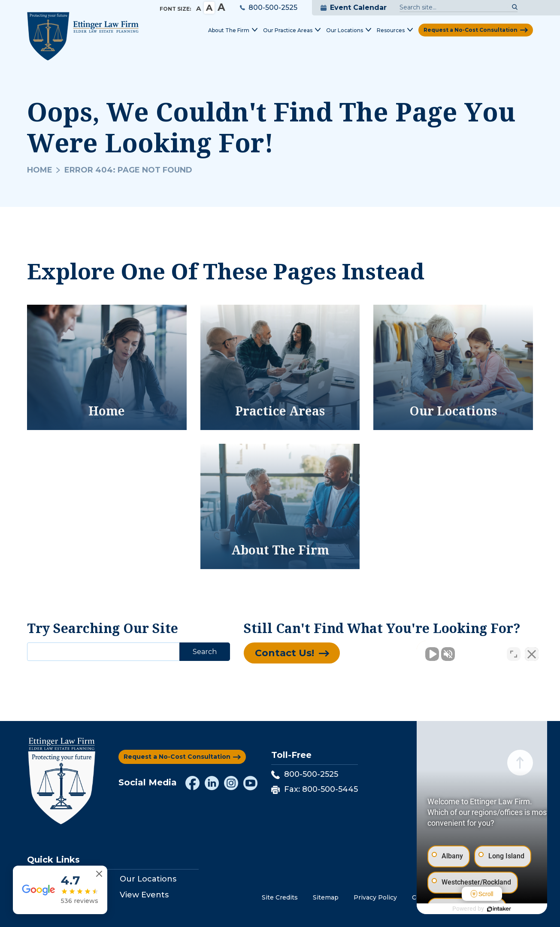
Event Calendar (354, 8)
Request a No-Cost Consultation (471, 30)
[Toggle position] (514, 653)
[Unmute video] (408, 653)
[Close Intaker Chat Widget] (532, 653)
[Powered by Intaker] (487, 909)
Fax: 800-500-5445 (315, 789)
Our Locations (148, 879)
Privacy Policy (375, 897)
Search (205, 652)
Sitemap (326, 897)
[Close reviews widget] (99, 874)
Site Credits (280, 897)
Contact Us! (285, 653)
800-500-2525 (269, 8)
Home (40, 170)
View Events (144, 895)
